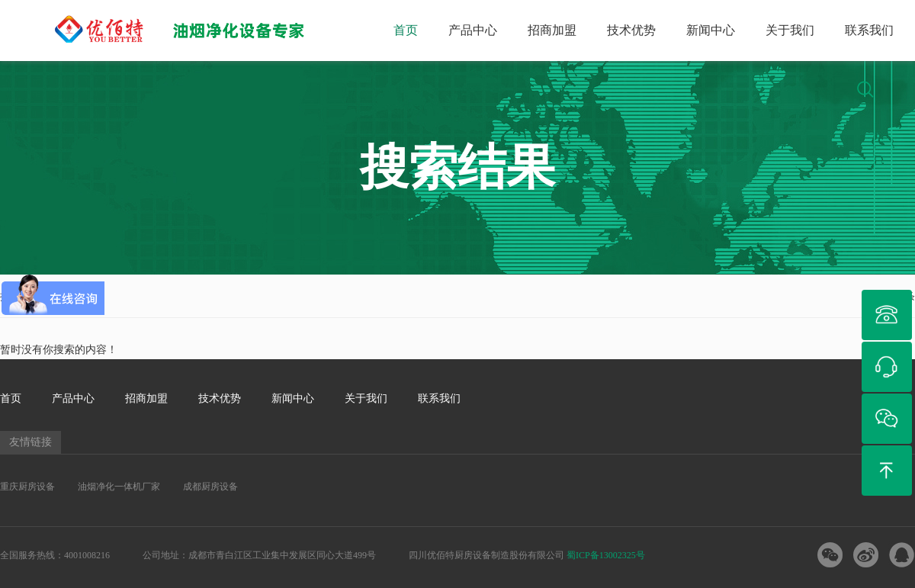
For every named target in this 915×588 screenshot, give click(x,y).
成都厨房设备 (210, 487)
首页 (406, 30)
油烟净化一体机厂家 (119, 487)
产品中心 (473, 30)
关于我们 (790, 30)
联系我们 (869, 30)
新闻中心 (711, 30)
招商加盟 (552, 30)
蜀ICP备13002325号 (606, 555)
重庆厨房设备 (27, 487)
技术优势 (631, 30)
